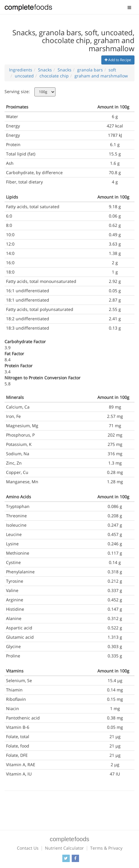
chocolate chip (54, 76)
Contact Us (28, 848)
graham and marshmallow (101, 76)
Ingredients (21, 70)
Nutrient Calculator (64, 848)
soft (112, 70)
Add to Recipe (118, 60)
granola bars (90, 70)
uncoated (24, 76)
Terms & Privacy (106, 848)
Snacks (45, 70)
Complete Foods (28, 9)
